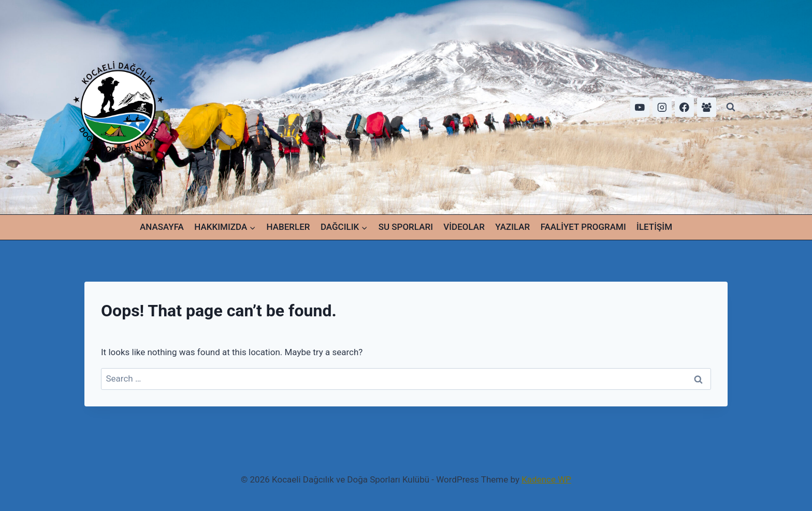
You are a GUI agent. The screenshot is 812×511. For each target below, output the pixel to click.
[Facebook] (684, 107)
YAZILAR (512, 227)
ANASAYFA (162, 227)
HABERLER (288, 227)
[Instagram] (662, 107)
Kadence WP (546, 479)
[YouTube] (640, 107)
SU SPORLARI (406, 227)
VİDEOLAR (464, 227)
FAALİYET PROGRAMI (583, 227)
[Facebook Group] (707, 107)
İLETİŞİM (654, 227)
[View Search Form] (731, 107)
